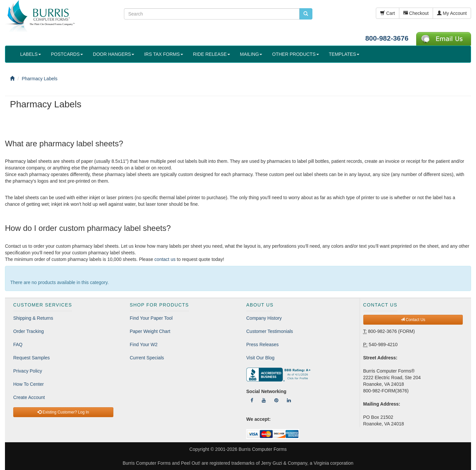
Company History (264, 318)
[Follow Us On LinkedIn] (289, 400)
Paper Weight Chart (150, 331)
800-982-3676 (387, 38)
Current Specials (147, 358)
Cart (387, 13)
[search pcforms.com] (306, 14)
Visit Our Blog (260, 358)
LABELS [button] (31, 54)
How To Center (28, 384)
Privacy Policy (28, 371)
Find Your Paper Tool (151, 318)
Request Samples (32, 358)
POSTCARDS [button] (67, 54)
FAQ (18, 344)
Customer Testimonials (270, 331)
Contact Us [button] (413, 320)
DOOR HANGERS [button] (114, 54)
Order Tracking (29, 331)
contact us (165, 259)
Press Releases (262, 344)
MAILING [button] (251, 54)
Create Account (29, 397)
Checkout (416, 13)
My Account (452, 13)
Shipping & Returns (33, 318)
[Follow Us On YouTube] (264, 400)
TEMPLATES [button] (344, 54)
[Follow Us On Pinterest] (276, 400)
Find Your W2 (144, 344)
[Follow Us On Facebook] (252, 400)
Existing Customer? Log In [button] (63, 412)
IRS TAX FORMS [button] (164, 54)
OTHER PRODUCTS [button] (295, 54)
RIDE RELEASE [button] (212, 54)
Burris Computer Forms (263, 449)
